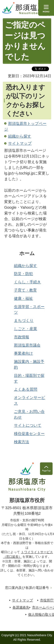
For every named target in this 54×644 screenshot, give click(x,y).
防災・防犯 (23, 274)
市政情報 (22, 337)
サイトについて (28, 425)
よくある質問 (26, 389)
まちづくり (24, 320)
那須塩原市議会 (27, 345)
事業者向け (24, 353)
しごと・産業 (26, 329)
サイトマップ (20, 143)
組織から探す (20, 136)
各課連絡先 (21, 607)
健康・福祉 (23, 298)
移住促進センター (29, 434)
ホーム (27, 253)
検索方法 (22, 442)
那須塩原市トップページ (25, 126)
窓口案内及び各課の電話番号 (27, 588)
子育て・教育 (25, 290)
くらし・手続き (27, 282)
